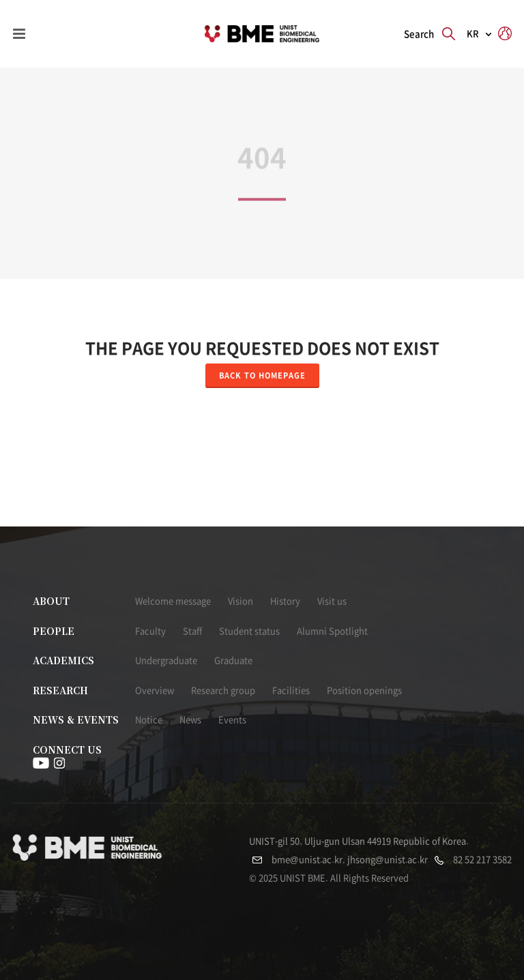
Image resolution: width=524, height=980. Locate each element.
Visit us (332, 601)
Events (232, 720)
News (190, 720)
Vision (241, 601)
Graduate (233, 660)
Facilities (291, 691)
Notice (149, 720)
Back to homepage (262, 375)
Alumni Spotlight (332, 631)
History (285, 601)
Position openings (364, 691)
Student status (249, 631)
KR (473, 34)
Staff (192, 631)
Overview (155, 691)
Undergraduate (166, 660)
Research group (223, 691)
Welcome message (173, 601)
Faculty (150, 631)
